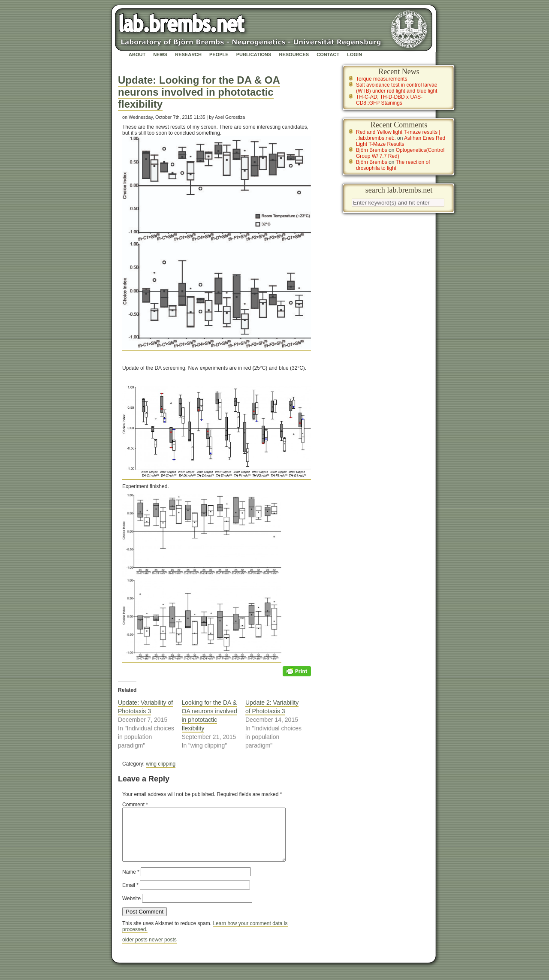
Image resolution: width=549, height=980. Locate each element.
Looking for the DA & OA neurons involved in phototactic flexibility (210, 715)
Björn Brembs (372, 150)
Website (131, 909)
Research (188, 54)
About (137, 54)
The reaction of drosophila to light (393, 165)
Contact (328, 54)
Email (130, 896)
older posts (136, 950)
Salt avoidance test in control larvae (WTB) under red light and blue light (397, 88)
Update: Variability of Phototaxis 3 (145, 707)
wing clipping (161, 764)
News (160, 54)
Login (354, 54)
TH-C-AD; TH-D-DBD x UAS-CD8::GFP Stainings (389, 100)
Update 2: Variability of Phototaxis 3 (272, 707)
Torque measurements (382, 79)
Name (131, 882)
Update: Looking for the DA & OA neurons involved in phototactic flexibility (199, 92)
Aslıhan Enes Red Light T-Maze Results (401, 141)
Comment (135, 805)
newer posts (163, 950)
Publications (254, 54)
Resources (294, 54)
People (219, 54)
